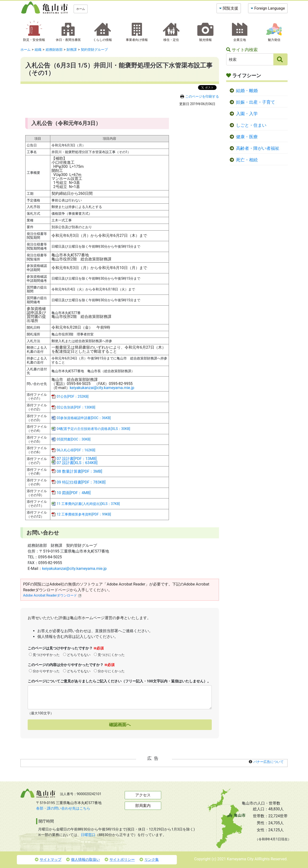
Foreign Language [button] (270, 8)
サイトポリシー (120, 860)
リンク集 (149, 860)
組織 (38, 50)
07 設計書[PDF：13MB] (77, 459)
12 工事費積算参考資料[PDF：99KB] (84, 514)
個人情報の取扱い (83, 860)
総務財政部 (54, 50)
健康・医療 (247, 137)
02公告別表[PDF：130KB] (76, 407)
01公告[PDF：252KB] (73, 396)
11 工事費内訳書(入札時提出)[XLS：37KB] (88, 504)
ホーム (81, 9)
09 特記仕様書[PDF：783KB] (81, 482)
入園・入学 (247, 114)
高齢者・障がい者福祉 (258, 148)
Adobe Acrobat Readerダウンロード (52, 595)
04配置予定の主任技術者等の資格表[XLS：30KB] (93, 429)
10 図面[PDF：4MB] (74, 493)
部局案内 (143, 806)
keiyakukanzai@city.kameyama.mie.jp (102, 388)
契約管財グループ (94, 50)
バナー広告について (269, 762)
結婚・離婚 (247, 91)
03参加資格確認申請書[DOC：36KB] (84, 418)
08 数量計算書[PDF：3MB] (80, 471)
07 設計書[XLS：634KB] (77, 463)
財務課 (72, 50)
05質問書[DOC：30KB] (74, 439)
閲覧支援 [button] (231, 8)
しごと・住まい (251, 125)
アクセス (143, 795)
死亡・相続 (247, 160)
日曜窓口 (88, 835)
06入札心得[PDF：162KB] (76, 450)
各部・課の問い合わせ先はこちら (63, 808)
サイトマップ (48, 860)
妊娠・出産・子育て (256, 102)
